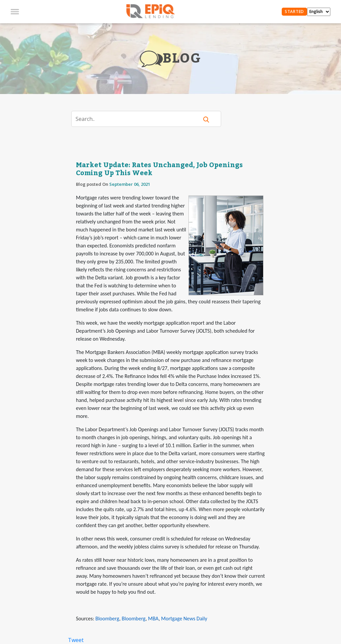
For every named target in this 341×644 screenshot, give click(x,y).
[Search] (139, 119)
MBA (154, 619)
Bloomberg (107, 619)
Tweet (76, 640)
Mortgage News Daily (184, 619)
